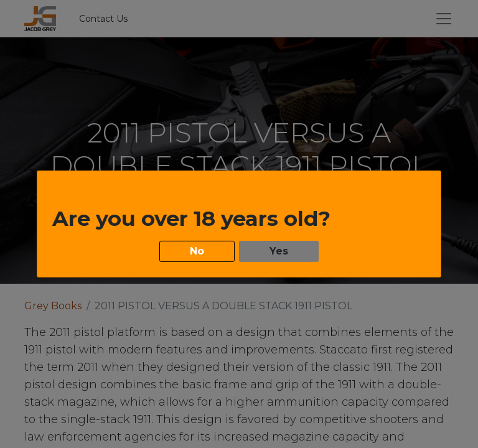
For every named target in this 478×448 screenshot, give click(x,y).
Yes (279, 250)
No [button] (197, 250)
